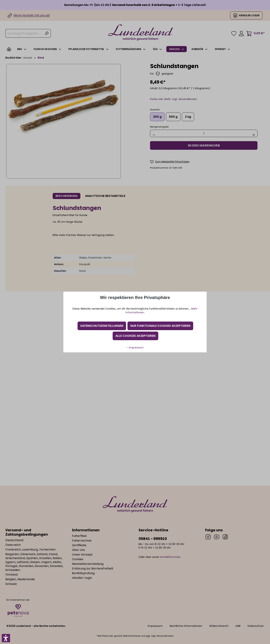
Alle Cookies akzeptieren (135, 336)
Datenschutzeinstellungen (102, 326)
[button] (6, 638)
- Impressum (135, 348)
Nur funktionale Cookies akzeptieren (160, 326)
